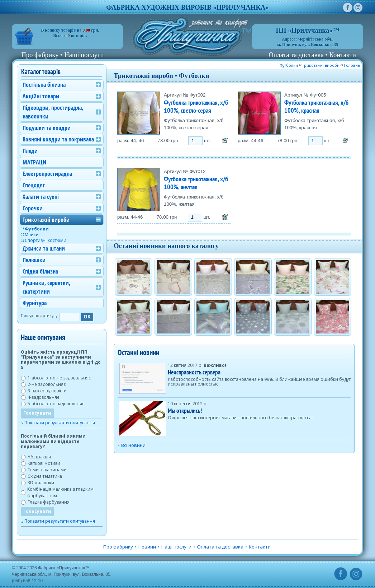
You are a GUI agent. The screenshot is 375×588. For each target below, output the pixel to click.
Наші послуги (84, 55)
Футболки (289, 65)
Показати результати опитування (60, 423)
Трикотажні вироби (321, 65)
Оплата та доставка (296, 55)
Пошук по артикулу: (40, 316)
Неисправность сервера (194, 372)
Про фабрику (40, 55)
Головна (352, 65)
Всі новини (133, 445)
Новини (147, 547)
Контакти (343, 55)
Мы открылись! (185, 410)
